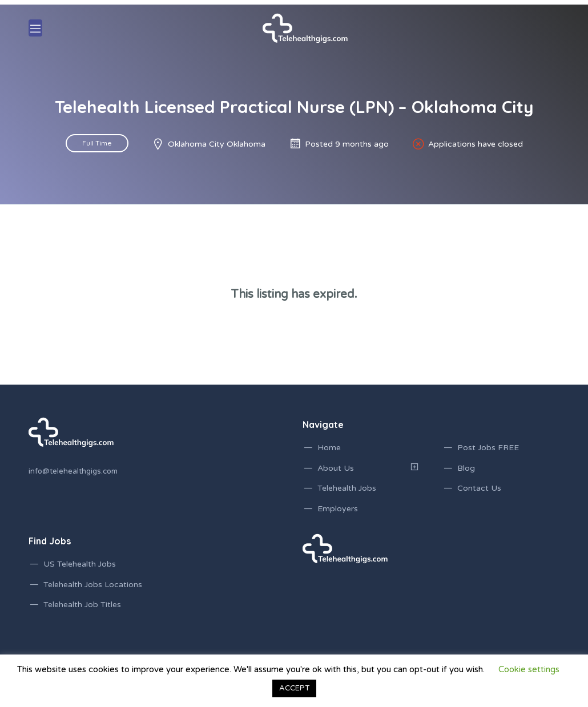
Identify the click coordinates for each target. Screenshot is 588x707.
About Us (336, 468)
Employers (338, 509)
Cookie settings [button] (529, 669)
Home (329, 448)
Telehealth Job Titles (82, 605)
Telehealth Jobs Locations (93, 585)
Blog (466, 468)
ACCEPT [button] (294, 688)
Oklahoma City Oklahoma (217, 144)
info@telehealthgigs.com (73, 471)
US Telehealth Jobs (80, 564)
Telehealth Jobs (347, 488)
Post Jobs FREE (488, 448)
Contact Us (479, 488)
